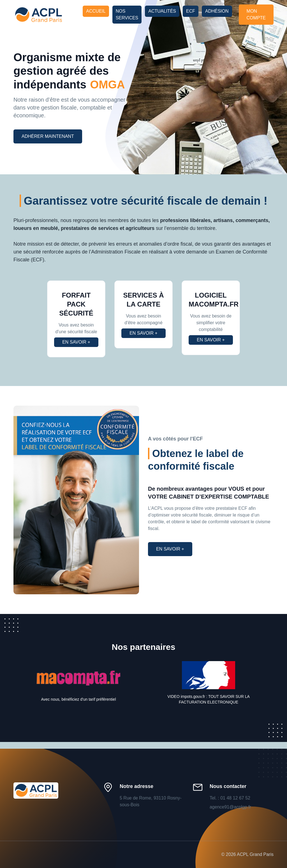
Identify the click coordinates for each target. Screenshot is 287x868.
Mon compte (256, 14)
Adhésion (217, 11)
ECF (191, 11)
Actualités (162, 11)
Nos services (127, 14)
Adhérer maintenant (48, 136)
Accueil (96, 11)
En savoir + (76, 342)
